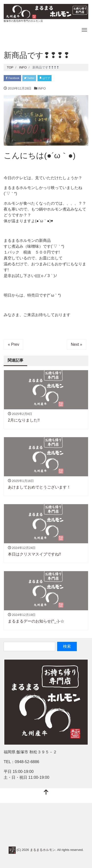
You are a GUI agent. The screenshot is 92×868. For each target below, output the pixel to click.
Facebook (12, 78)
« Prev (13, 344)
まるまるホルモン (43, 850)
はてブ (45, 78)
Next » (77, 344)
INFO (42, 88)
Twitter (29, 78)
